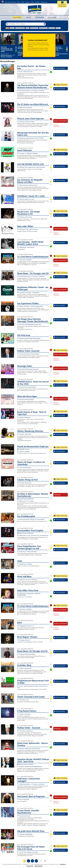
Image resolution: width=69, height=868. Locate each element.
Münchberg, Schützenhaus (26, 731)
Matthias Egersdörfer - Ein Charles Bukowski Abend (7, 49)
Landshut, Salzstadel (24, 451)
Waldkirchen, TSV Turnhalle (26, 501)
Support (27, 2)
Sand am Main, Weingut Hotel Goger (29, 852)
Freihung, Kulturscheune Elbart (27, 654)
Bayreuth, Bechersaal (25, 816)
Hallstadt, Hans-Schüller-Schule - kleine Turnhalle (32, 167)
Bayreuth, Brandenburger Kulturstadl (29, 369)
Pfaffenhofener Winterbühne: (26, 533)
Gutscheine (52, 17)
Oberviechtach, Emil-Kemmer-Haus (28, 185)
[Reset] (44, 24)
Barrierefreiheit (39, 866)
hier (47, 50)
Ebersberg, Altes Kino (25, 640)
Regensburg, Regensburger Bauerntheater (30, 338)
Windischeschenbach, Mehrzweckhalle (29, 354)
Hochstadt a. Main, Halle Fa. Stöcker (28, 229)
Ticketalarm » (57, 126)
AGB (22, 2)
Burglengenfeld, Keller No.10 (27, 626)
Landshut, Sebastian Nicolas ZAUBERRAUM (31, 767)
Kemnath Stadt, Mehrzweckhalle (27, 387)
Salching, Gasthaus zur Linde (27, 199)
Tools (32, 2)
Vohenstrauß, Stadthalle (25, 260)
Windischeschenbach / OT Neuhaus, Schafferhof (32, 91)
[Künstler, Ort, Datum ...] (26, 24)
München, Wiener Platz (25, 434)
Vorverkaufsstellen (10, 2)
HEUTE (28, 17)
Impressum (44, 2)
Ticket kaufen (59, 68)
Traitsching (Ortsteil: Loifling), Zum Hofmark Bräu (32, 519)
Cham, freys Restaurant (25, 467)
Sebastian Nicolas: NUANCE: (25, 764)
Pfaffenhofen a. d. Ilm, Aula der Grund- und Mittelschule (34, 535)
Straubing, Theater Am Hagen (27, 122)
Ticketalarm (39, 17)
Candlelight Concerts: (23, 449)
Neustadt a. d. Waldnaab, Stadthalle (28, 153)
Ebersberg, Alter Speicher (26, 217)
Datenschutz (30, 866)
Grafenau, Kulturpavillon (26, 668)
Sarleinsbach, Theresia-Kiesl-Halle (28, 552)
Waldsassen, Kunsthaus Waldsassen (28, 580)
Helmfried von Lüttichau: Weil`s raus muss (57, 49)
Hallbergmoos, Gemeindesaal (27, 247)
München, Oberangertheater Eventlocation (30, 324)
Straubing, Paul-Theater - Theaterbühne (29, 293)
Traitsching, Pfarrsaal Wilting (26, 399)
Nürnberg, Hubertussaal (25, 483)
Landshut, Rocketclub (25, 417)
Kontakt (37, 2)
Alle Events (17, 17)
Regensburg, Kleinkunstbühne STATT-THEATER (31, 138)
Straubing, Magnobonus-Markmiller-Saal (30, 749)
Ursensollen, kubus (24, 700)
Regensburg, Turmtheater (26, 107)
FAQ (19, 2)
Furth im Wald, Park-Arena (26, 72)
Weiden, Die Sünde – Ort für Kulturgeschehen (31, 307)
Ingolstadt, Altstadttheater (26, 834)
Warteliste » (56, 125)
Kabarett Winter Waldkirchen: (26, 499)
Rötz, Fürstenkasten (24, 799)
